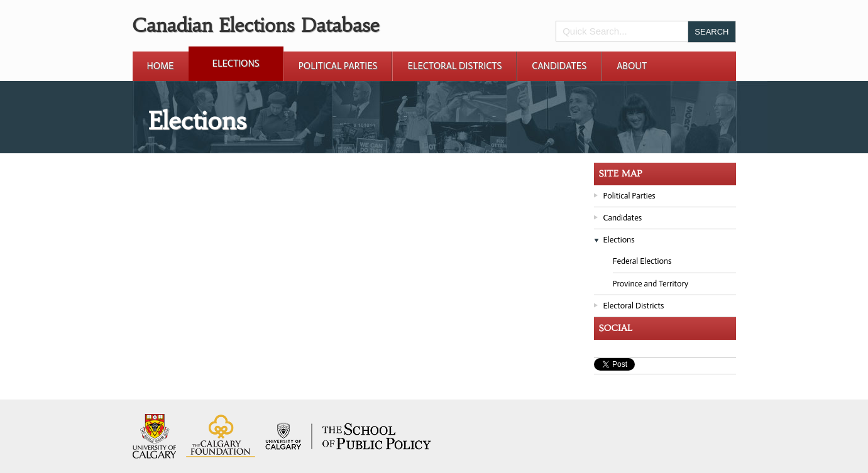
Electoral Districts (454, 66)
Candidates (559, 66)
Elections (236, 63)
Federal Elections (642, 261)
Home (161, 66)
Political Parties (338, 66)
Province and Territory (651, 284)
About (632, 66)
